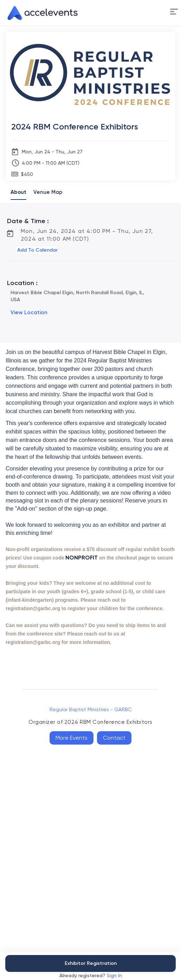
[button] (174, 13)
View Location (29, 312)
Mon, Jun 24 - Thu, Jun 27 (52, 152)
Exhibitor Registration (91, 963)
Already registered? (91, 975)
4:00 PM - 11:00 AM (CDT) (51, 163)
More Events (72, 738)
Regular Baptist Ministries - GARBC (91, 709)
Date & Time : (28, 221)
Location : (22, 283)
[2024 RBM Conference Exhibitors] (90, 127)
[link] (40, 13)
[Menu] (174, 12)
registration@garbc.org (33, 608)
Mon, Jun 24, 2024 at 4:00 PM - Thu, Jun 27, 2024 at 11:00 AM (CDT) (87, 235)
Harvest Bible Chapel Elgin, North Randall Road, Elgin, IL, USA (77, 296)
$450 (27, 174)
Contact (114, 738)
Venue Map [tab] (48, 192)
